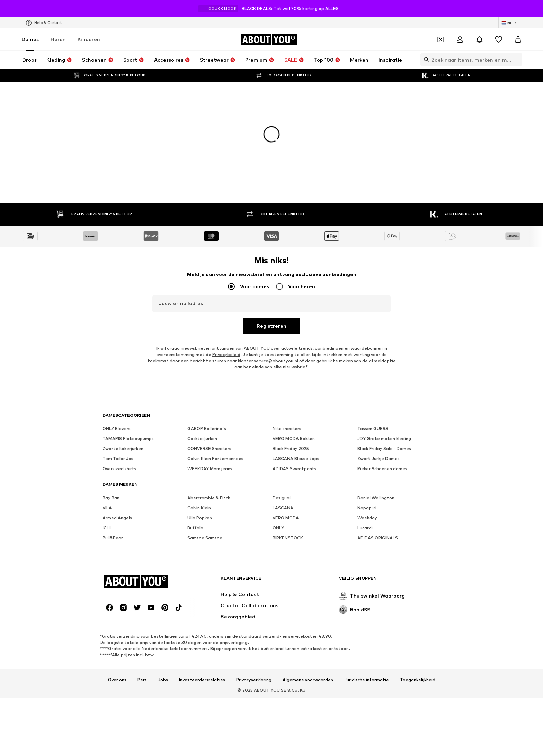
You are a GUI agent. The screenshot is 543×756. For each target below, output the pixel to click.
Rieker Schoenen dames (382, 469)
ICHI (107, 528)
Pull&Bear (113, 538)
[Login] (460, 39)
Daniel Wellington (376, 498)
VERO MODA (286, 518)
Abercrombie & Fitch (209, 498)
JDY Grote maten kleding (384, 439)
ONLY (278, 528)
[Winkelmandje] (518, 39)
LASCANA (283, 508)
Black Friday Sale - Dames (384, 449)
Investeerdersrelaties (202, 680)
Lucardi (365, 528)
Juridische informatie (367, 680)
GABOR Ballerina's (207, 429)
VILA (107, 508)
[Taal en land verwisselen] (510, 23)
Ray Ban (111, 498)
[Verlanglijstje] (499, 39)
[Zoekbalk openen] (425, 60)
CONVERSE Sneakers (209, 449)
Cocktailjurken (202, 439)
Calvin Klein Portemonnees (215, 459)
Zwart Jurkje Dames (379, 459)
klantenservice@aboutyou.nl (268, 361)
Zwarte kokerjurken (123, 449)
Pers (142, 680)
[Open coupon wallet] (440, 39)
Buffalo (195, 528)
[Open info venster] (535, 9)
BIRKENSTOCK (288, 538)
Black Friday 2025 (291, 449)
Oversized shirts (119, 469)
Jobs (163, 680)
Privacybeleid (226, 354)
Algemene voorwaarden (308, 680)
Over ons (117, 680)
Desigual (282, 498)
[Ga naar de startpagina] (269, 39)
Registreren (271, 326)
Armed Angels (117, 518)
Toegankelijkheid (418, 680)
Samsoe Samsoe (205, 538)
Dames (30, 39)
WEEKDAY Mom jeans (210, 469)
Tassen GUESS (373, 429)
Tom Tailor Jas (118, 459)
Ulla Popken (200, 518)
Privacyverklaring (254, 680)
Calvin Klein (199, 508)
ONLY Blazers (117, 429)
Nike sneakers (287, 429)
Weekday (367, 518)
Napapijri (367, 508)
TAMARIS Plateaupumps (128, 439)
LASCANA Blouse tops (296, 459)
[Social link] (109, 608)
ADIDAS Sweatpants (295, 469)
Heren (58, 39)
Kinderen (89, 39)
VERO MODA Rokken (294, 439)
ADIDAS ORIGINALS (378, 538)
